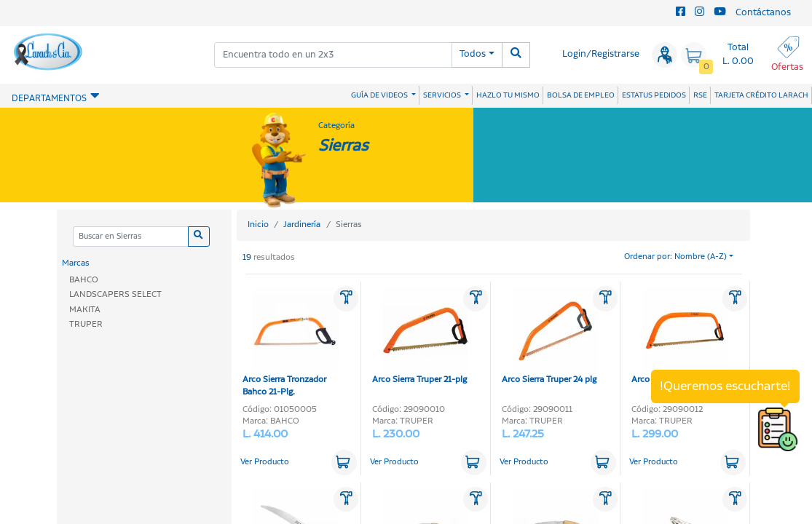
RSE (700, 95)
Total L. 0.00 (738, 55)
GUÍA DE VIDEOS (380, 95)
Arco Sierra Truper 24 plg (550, 337)
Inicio (258, 225)
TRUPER (86, 324)
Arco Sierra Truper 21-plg (420, 337)
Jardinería (302, 225)
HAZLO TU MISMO (508, 95)
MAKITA (85, 310)
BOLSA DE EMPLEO (581, 95)
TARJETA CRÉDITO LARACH (761, 95)
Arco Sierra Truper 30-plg (680, 337)
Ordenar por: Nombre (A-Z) (675, 257)
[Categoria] (131, 237)
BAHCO (84, 280)
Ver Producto (265, 462)
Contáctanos (763, 13)
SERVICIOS (443, 95)
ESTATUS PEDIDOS (654, 95)
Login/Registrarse (601, 54)
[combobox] (334, 55)
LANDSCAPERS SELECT (115, 294)
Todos (473, 54)
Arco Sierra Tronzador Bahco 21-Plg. (291, 343)
